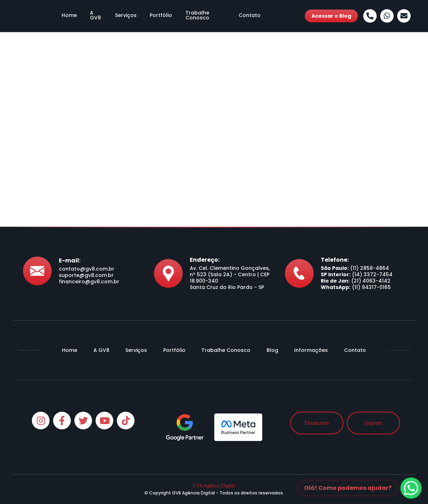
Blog (272, 350)
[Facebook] (62, 421)
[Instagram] (41, 421)
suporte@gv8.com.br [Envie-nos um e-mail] (86, 275)
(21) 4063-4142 (371, 281)
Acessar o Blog (331, 16)
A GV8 (93, 16)
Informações (311, 350)
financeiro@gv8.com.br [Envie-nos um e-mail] (89, 282)
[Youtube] (104, 421)
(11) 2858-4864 (370, 268)
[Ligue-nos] (370, 16)
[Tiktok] (126, 421)
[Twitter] (83, 421)
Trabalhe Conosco (206, 16)
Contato (255, 16)
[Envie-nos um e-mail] (404, 16)
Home (64, 16)
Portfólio (158, 16)
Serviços (124, 16)
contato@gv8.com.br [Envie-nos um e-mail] (87, 269)
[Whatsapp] (387, 16)
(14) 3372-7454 (372, 274)
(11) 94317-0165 (371, 287)
